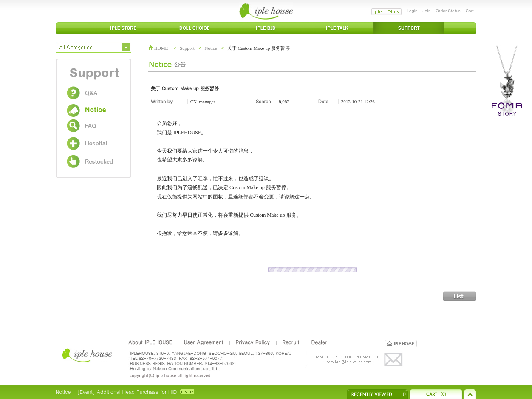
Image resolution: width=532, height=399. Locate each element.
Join (427, 11)
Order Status (448, 11)
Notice (211, 48)
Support (187, 48)
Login (412, 11)
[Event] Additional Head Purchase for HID (127, 392)
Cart (470, 11)
